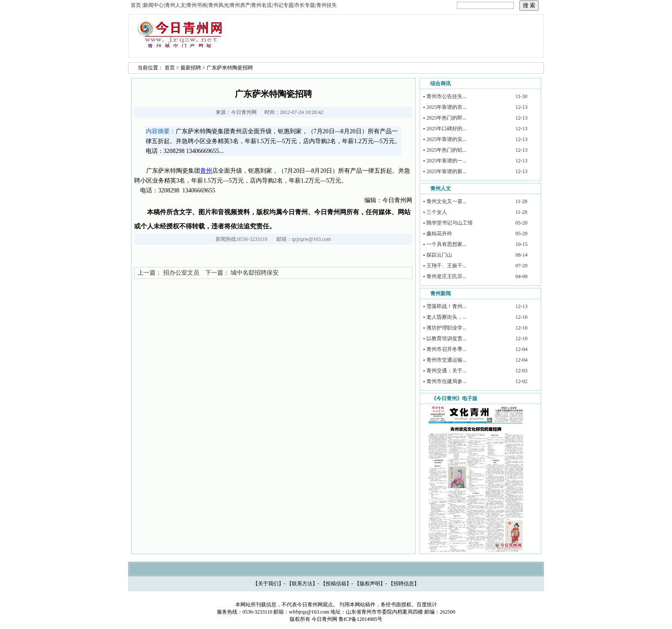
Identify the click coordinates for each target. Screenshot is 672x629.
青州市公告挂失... (446, 96)
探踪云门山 (439, 255)
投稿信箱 (336, 584)
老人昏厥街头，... (446, 317)
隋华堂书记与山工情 (450, 223)
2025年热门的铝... (446, 150)
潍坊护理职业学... (446, 328)
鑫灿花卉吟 (439, 234)
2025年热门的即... (446, 118)
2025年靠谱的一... (446, 161)
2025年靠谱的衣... (446, 107)
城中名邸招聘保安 (255, 273)
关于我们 (268, 584)
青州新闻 (441, 294)
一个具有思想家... (446, 244)
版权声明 (370, 584)
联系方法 (302, 584)
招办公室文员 (181, 273)
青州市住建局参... (446, 381)
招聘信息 (404, 584)
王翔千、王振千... (446, 266)
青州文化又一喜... (446, 201)
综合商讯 (441, 84)
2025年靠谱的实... (446, 139)
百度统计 (427, 605)
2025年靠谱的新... (446, 171)
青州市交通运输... (446, 360)
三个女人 (437, 212)
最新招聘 (191, 68)
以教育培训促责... (446, 338)
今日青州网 (244, 112)
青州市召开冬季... (446, 349)
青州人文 (441, 189)
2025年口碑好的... (446, 129)
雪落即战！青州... (446, 306)
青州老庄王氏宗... (446, 276)
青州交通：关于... (446, 371)
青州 (206, 171)
